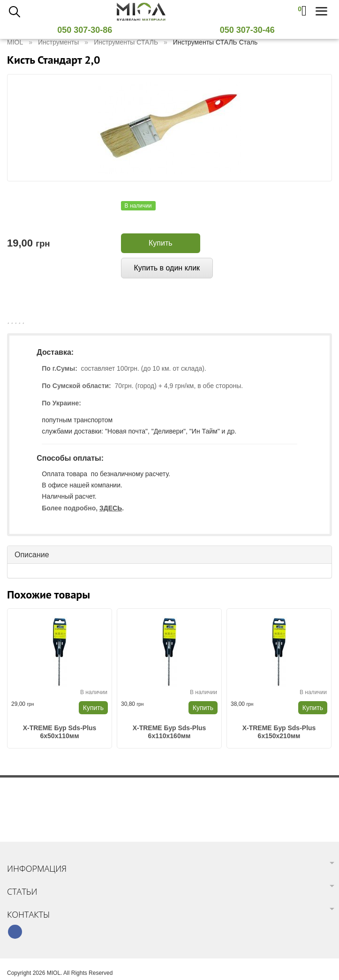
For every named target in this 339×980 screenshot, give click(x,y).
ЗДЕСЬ (111, 508)
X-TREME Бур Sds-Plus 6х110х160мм (169, 732)
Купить (161, 243)
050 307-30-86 (88, 30)
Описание (32, 555)
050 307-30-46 (251, 30)
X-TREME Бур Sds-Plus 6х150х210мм (279, 732)
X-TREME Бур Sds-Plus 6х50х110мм (60, 732)
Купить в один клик (167, 268)
